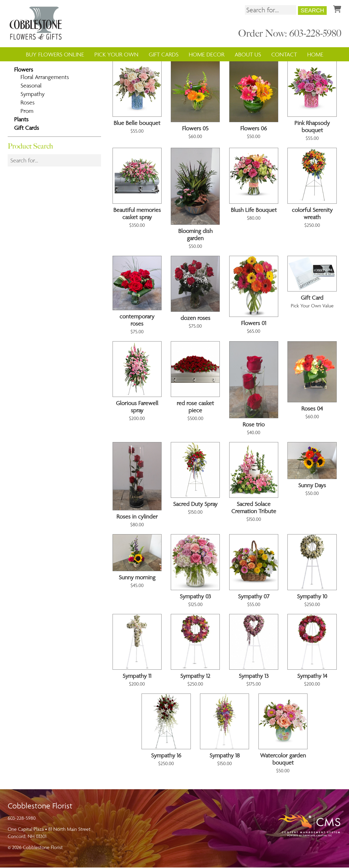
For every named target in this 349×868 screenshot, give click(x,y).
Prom (27, 111)
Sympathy (33, 94)
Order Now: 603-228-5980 (290, 34)
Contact (284, 54)
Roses (28, 103)
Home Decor (207, 54)
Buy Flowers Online (55, 54)
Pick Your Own (116, 54)
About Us (248, 54)
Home (315, 54)
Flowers (24, 70)
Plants (21, 120)
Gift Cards (164, 54)
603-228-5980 (22, 818)
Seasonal (31, 86)
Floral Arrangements (45, 77)
